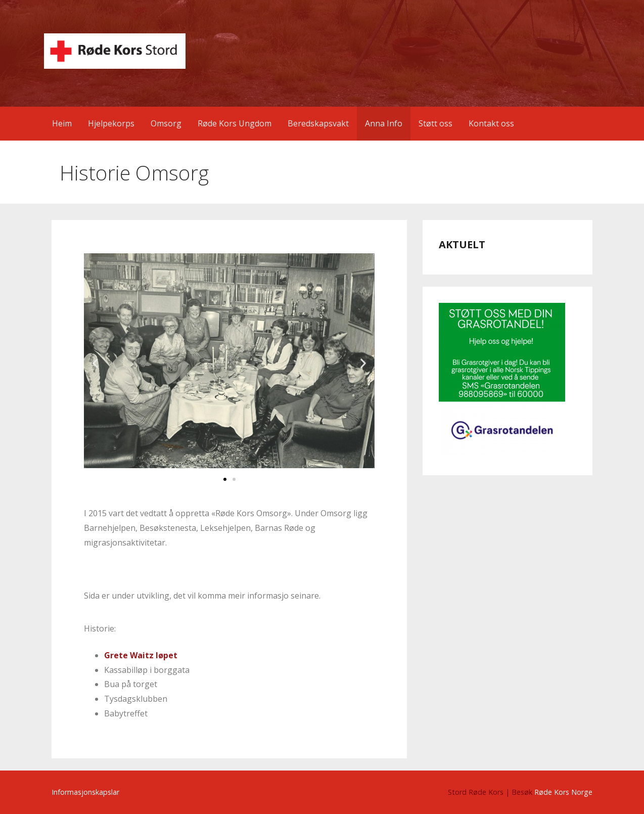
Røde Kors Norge (563, 792)
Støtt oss (435, 123)
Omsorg (166, 123)
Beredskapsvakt (318, 123)
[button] (95, 363)
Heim (62, 123)
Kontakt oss (491, 123)
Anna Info (384, 123)
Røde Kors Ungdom (235, 123)
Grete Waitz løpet (141, 655)
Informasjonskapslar (85, 792)
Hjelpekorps (111, 123)
